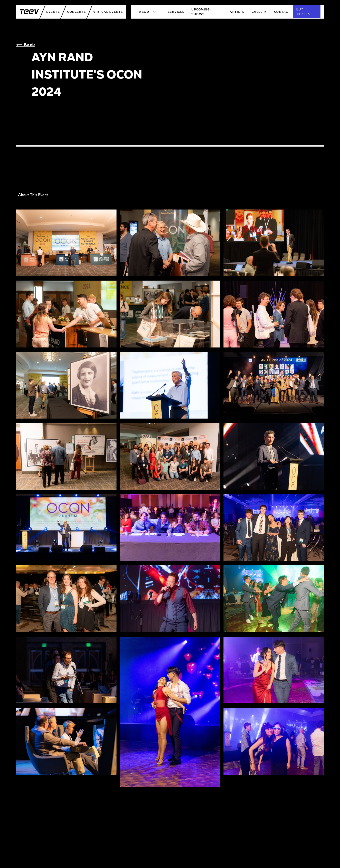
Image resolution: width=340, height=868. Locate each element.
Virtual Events (108, 12)
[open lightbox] (67, 245)
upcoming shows (201, 12)
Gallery (259, 12)
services (176, 12)
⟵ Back (26, 45)
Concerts (77, 12)
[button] (147, 12)
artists (237, 12)
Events (53, 12)
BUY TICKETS (303, 12)
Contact (282, 12)
